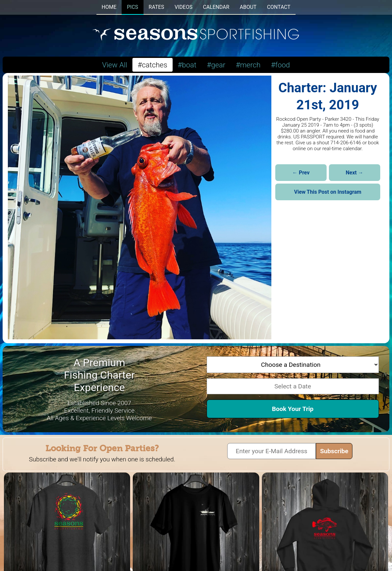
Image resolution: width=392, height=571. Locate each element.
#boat (187, 65)
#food (281, 65)
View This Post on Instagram (328, 192)
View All (115, 65)
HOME (109, 7)
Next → (355, 173)
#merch (248, 65)
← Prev (301, 173)
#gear (216, 65)
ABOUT (248, 7)
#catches (153, 65)
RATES (156, 7)
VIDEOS (184, 7)
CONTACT (279, 7)
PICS (132, 7)
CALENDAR (216, 7)
